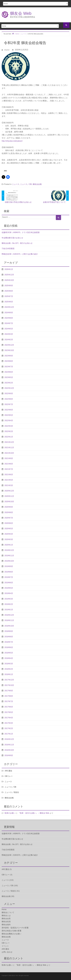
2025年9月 (9, 286)
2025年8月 (9, 291)
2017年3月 (9, 723)
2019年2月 (9, 604)
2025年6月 (9, 302)
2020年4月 (9, 534)
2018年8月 (9, 637)
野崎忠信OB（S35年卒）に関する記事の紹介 (20, 254)
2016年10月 (9, 750)
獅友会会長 (6, 919)
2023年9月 (9, 356)
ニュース (16, 184)
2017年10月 (9, 685)
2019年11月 (9, 556)
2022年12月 (9, 388)
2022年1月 (9, 437)
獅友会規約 (6, 925)
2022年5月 (9, 415)
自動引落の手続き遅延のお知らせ (18, 202)
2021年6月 (9, 475)
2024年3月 (9, 334)
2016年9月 (9, 755)
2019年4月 (9, 593)
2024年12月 (9, 307)
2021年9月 (9, 458)
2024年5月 (9, 329)
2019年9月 (9, 566)
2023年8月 (9, 361)
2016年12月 (9, 739)
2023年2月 (9, 383)
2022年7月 (9, 404)
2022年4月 (9, 421)
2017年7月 (9, 701)
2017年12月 (9, 680)
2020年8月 (9, 512)
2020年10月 (9, 502)
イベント (5, 946)
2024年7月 (9, 323)
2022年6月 (9, 410)
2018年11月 (9, 620)
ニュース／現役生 (12, 792)
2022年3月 (9, 426)
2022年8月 (9, 399)
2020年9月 (9, 507)
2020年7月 (9, 518)
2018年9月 (9, 631)
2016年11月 (9, 745)
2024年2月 (9, 340)
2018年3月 (9, 664)
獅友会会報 (37, 184)
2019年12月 (9, 550)
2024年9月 (9, 313)
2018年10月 (9, 626)
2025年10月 (9, 280)
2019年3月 (9, 599)
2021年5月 (9, 480)
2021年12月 (9, 442)
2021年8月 (9, 464)
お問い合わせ (7, 952)
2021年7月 (9, 469)
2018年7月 (9, 642)
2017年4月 (9, 718)
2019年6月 (9, 583)
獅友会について (8, 912)
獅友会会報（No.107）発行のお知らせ (17, 243)
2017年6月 (9, 707)
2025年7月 (9, 296)
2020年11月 (9, 496)
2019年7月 (9, 577)
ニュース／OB (26, 184)
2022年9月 (9, 393)
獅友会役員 (6, 922)
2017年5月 (9, 712)
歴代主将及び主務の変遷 (11, 931)
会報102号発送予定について (54, 202)
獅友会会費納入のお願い (11, 934)
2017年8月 (9, 696)
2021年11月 (9, 448)
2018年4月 (9, 658)
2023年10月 (9, 350)
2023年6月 (9, 372)
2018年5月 (9, 653)
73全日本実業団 (8, 249)
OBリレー (9, 776)
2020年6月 (9, 523)
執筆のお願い (10, 813)
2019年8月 (9, 572)
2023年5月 (9, 377)
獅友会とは (6, 915)
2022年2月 (9, 431)
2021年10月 (9, 453)
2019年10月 (9, 561)
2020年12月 (9, 491)
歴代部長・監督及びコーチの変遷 (15, 928)
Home (4, 909)
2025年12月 (9, 275)
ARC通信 (8, 771)
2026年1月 (9, 269)
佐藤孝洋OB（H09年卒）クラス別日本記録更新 (21, 232)
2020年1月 (9, 545)
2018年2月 (9, 669)
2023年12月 (9, 345)
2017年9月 (9, 691)
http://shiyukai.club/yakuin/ (12, 141)
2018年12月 (9, 615)
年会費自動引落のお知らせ (12, 238)
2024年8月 (9, 318)
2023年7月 (9, 367)
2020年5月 (9, 529)
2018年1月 (9, 674)
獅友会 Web (21, 13)
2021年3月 (9, 485)
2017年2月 (9, 728)
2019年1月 (9, 610)
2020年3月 (9, 539)
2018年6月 (9, 647)
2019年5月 (9, 588)
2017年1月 (9, 734)
